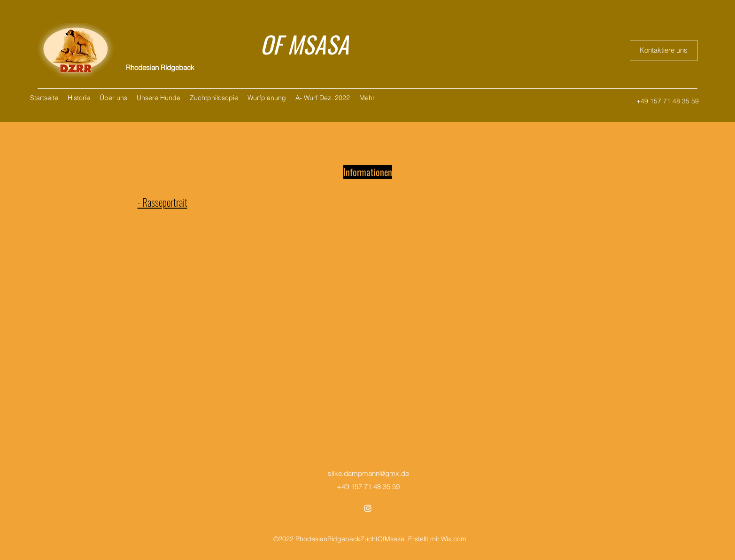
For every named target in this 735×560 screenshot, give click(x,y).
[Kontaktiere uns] (664, 51)
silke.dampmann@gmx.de (368, 473)
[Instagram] (368, 508)
